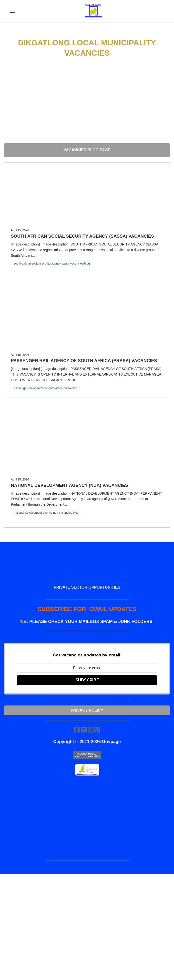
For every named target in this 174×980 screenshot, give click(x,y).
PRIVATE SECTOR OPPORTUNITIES (87, 587)
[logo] (93, 11)
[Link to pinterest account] (97, 730)
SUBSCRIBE (87, 680)
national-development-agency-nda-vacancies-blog (46, 513)
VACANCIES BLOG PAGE (87, 150)
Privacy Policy (87, 710)
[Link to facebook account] (77, 730)
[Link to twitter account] (84, 730)
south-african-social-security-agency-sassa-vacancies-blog (52, 264)
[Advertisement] (87, 98)
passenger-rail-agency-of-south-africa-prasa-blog (46, 388)
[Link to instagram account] (91, 730)
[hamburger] (12, 11)
